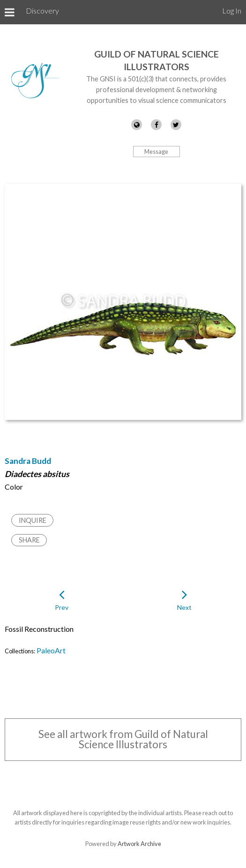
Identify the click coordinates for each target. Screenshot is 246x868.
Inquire (33, 520)
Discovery (42, 11)
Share (29, 540)
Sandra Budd (28, 461)
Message (156, 152)
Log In (232, 11)
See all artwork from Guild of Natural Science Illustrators (123, 739)
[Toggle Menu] (10, 12)
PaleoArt (51, 650)
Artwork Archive (139, 844)
